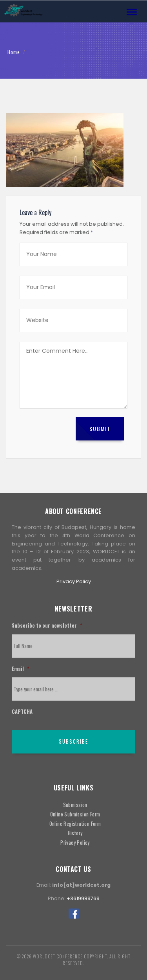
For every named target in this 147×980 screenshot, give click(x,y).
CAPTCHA (22, 712)
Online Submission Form (75, 814)
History (75, 833)
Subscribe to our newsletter (47, 626)
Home (14, 52)
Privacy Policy (74, 581)
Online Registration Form (75, 824)
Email (20, 669)
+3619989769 (83, 898)
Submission (75, 805)
